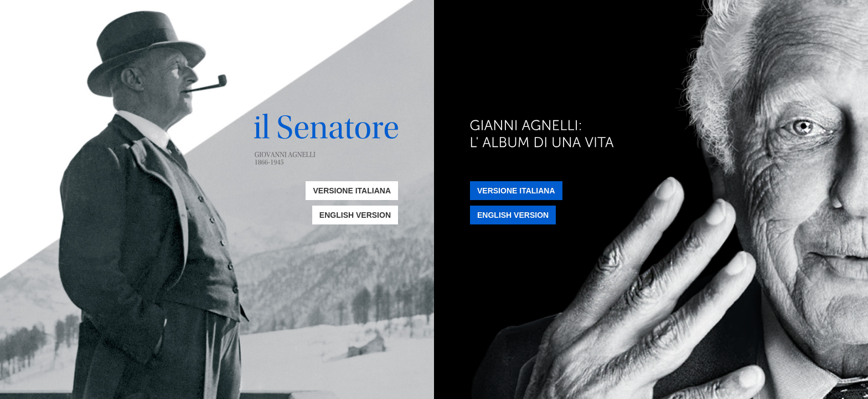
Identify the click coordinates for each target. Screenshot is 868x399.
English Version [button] (355, 215)
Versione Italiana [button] (352, 191)
